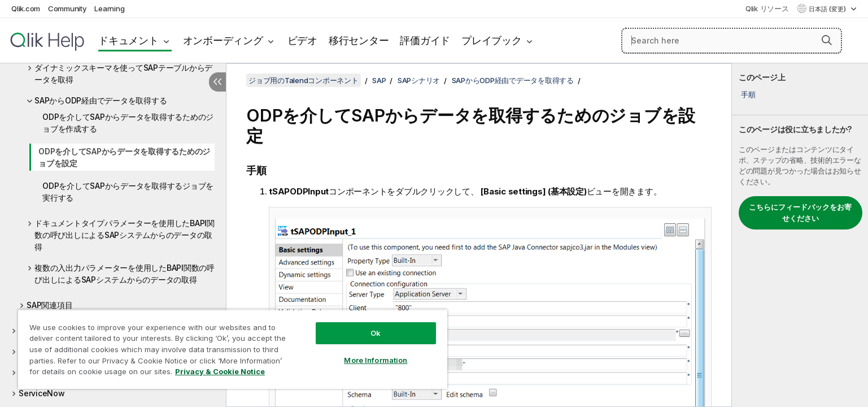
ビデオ (302, 40)
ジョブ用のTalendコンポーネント (304, 80)
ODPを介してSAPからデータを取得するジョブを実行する (128, 192)
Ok (376, 333)
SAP (379, 80)
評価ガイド (425, 40)
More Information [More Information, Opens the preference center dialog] (376, 360)
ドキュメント (128, 40)
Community (67, 8)
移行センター (359, 40)
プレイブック (492, 40)
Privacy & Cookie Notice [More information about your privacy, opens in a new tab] (220, 371)
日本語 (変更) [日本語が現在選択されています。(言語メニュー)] (828, 9)
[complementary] (800, 235)
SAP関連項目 (49, 305)
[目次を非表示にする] (217, 82)
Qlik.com (26, 8)
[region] (233, 349)
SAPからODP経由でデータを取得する (101, 100)
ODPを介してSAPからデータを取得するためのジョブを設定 (124, 157)
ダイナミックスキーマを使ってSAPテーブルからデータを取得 (123, 73)
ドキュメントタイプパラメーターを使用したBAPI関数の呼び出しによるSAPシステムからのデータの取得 (125, 235)
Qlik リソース (767, 8)
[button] (827, 40)
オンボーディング (223, 40)
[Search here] (732, 41)
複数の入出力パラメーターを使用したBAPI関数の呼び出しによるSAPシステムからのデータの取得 (125, 274)
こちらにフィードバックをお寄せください (800, 213)
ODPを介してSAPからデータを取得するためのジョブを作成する (128, 123)
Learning (109, 8)
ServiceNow (42, 393)
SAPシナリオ (419, 80)
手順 (748, 94)
